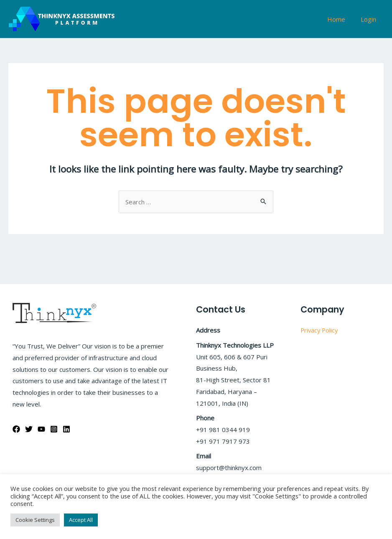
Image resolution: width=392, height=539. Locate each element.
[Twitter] (29, 429)
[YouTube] (41, 429)
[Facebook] (16, 429)
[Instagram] (54, 429)
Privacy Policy (320, 330)
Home (340, 19)
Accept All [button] (81, 520)
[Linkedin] (66, 429)
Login (370, 19)
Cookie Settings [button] (35, 520)
